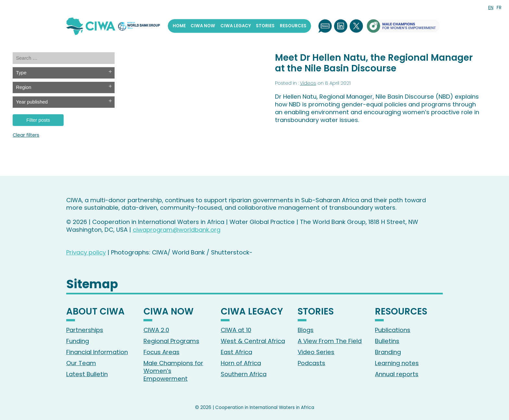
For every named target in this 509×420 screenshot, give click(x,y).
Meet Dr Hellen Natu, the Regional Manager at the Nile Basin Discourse (374, 63)
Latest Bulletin (87, 374)
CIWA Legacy (236, 26)
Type (21, 73)
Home (179, 26)
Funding (78, 341)
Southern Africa (244, 374)
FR (499, 8)
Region (24, 87)
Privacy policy (86, 252)
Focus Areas (161, 352)
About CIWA (95, 312)
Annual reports (397, 374)
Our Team (81, 363)
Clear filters (26, 135)
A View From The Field (330, 341)
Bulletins (387, 341)
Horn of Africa (241, 363)
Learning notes (397, 363)
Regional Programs (171, 341)
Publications (393, 330)
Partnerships (85, 330)
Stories (265, 26)
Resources (293, 26)
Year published (32, 102)
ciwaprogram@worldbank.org (177, 230)
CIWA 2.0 (156, 330)
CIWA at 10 (236, 330)
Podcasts (311, 363)
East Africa (236, 352)
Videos (308, 83)
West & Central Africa (253, 341)
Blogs (306, 330)
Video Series (316, 352)
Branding (388, 352)
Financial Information (97, 352)
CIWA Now (203, 26)
